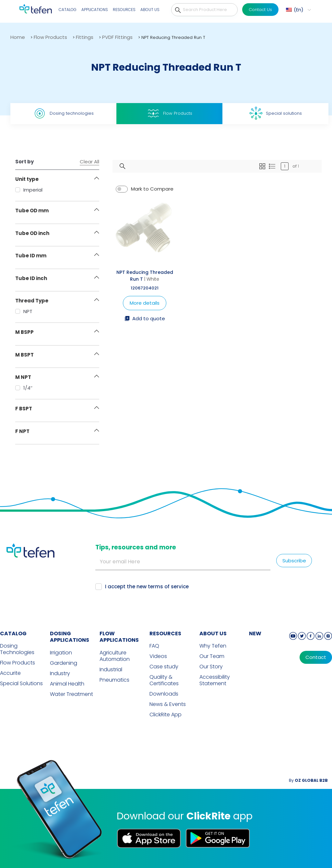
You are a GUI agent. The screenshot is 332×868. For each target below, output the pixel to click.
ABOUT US (213, 633)
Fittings (85, 37)
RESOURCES (165, 633)
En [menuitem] (299, 10)
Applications (95, 10)
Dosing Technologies (17, 649)
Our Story (211, 667)
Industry (60, 674)
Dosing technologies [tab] (63, 113)
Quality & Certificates (164, 680)
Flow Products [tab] (169, 113)
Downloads (164, 694)
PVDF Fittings (117, 37)
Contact (316, 657)
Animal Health (67, 684)
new (255, 633)
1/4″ (24, 388)
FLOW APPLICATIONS (119, 637)
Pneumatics (114, 680)
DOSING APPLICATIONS (70, 637)
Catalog (68, 10)
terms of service (168, 586)
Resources (124, 10)
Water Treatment (71, 694)
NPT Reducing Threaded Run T (145, 276)
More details (145, 303)
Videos (158, 656)
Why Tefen (213, 646)
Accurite (10, 673)
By (308, 780)
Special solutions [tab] (276, 113)
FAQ (154, 646)
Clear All (89, 162)
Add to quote (145, 319)
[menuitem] (298, 10)
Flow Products (50, 37)
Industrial (111, 670)
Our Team (212, 656)
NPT (24, 311)
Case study (164, 667)
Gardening (64, 663)
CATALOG (13, 633)
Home (18, 37)
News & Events (168, 704)
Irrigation (61, 653)
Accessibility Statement (215, 680)
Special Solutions (21, 684)
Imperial (29, 190)
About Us (150, 10)
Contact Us (260, 10)
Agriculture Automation (115, 656)
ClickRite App (166, 715)
